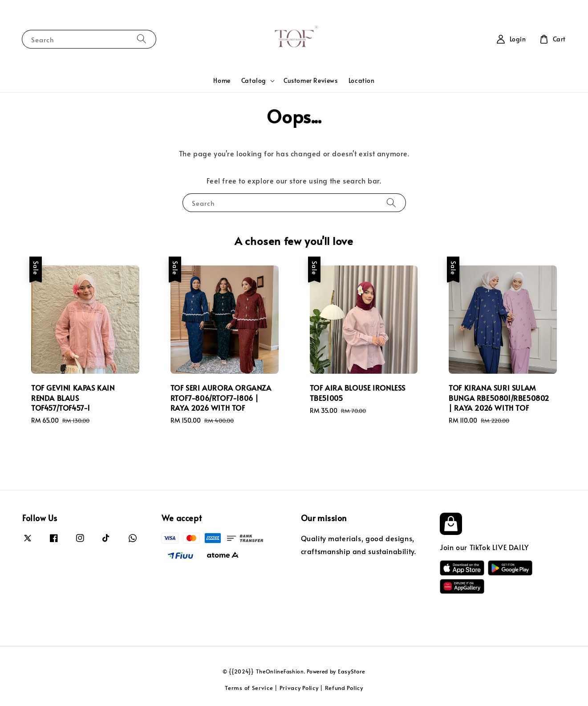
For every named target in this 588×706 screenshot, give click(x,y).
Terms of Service (249, 688)
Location (362, 80)
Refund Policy (344, 688)
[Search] (142, 39)
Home (222, 80)
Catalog (254, 81)
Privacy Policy (299, 688)
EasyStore (352, 671)
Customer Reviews (311, 80)
